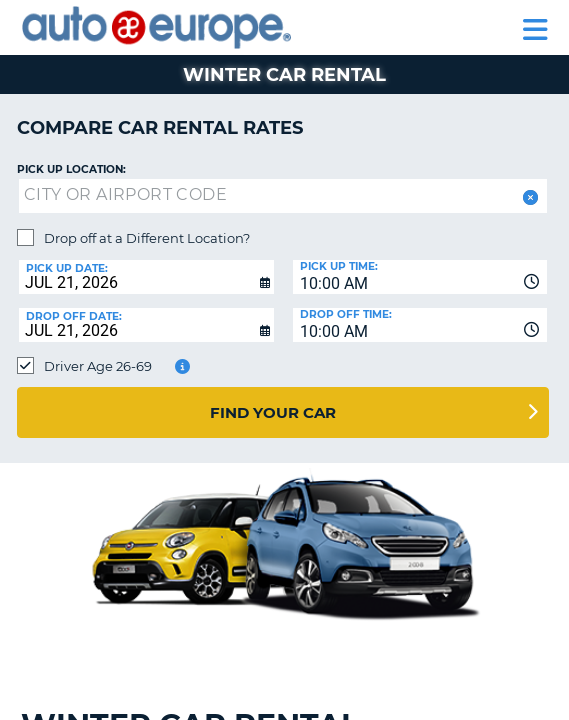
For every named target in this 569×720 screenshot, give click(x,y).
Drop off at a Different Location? (147, 238)
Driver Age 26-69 (98, 366)
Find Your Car (273, 412)
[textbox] (283, 196)
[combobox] (420, 277)
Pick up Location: (71, 169)
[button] (528, 197)
